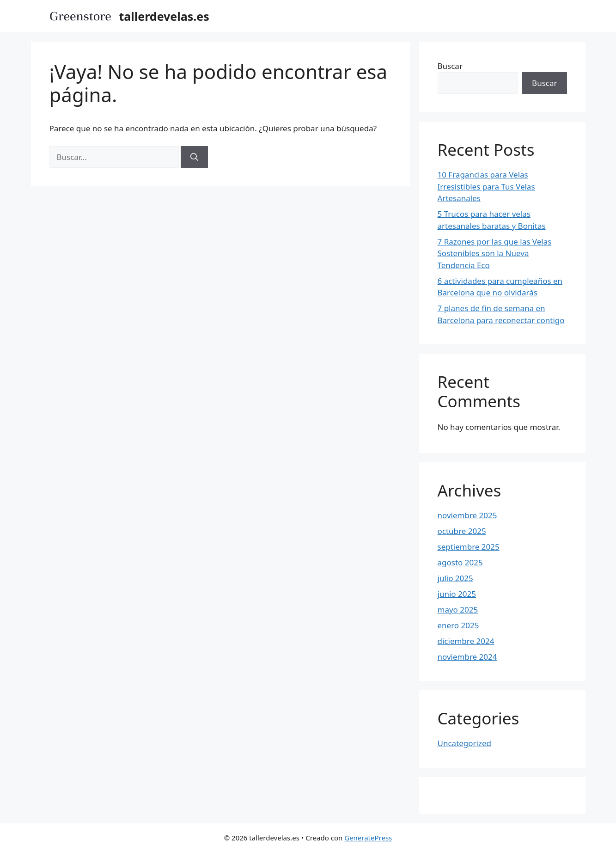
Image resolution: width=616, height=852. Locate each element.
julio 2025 (455, 578)
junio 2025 (457, 594)
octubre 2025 (462, 531)
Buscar (450, 66)
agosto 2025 (460, 562)
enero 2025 (458, 625)
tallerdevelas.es (164, 16)
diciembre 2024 (466, 641)
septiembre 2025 (469, 547)
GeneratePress (368, 838)
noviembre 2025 (467, 515)
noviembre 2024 (467, 657)
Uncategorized (465, 743)
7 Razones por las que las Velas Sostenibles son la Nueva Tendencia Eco (495, 253)
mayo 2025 (458, 610)
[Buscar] (194, 157)
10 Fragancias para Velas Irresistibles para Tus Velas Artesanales (486, 186)
